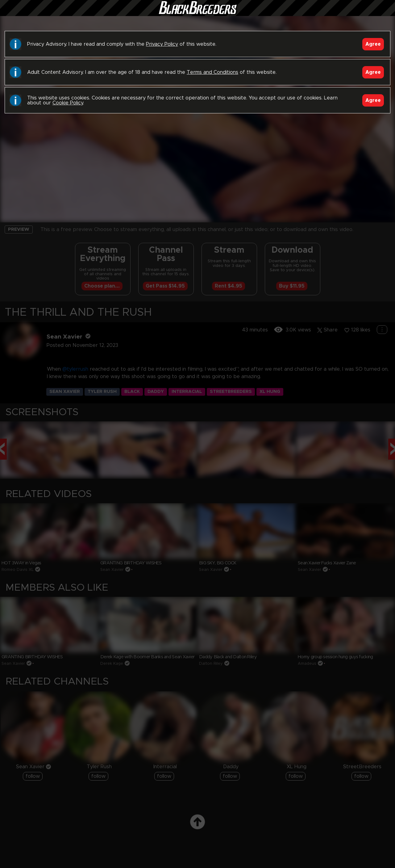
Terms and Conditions (212, 72)
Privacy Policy (162, 44)
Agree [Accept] (373, 44)
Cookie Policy (68, 103)
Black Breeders (197, 14)
